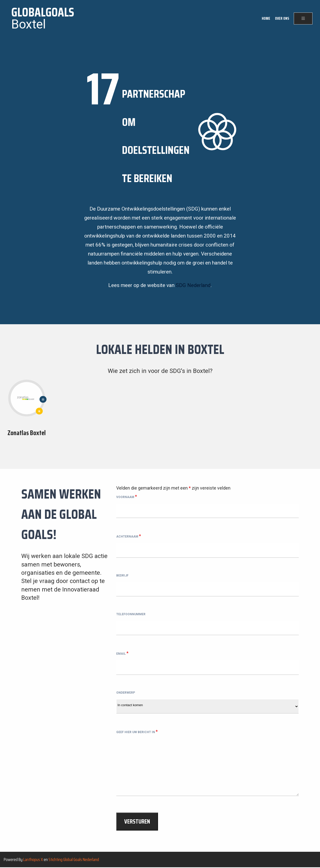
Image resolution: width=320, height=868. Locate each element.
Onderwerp (126, 693)
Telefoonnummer (131, 614)
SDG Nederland (193, 285)
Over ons (282, 18)
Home (266, 18)
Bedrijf (122, 576)
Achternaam (129, 536)
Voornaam (127, 496)
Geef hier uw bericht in (137, 731)
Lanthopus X (33, 860)
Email (122, 653)
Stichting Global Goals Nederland (74, 860)
